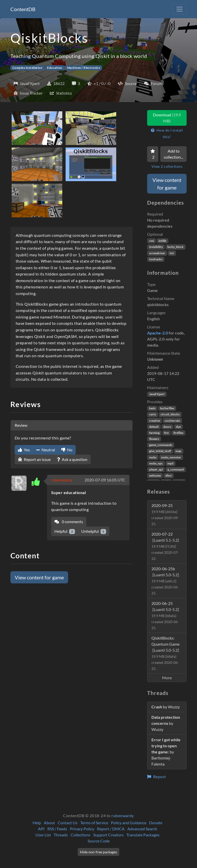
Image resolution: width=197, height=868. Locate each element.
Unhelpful (94, 531)
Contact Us (68, 823)
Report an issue (34, 459)
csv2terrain (172, 421)
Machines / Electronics (84, 68)
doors (167, 427)
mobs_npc (156, 463)
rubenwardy (62, 480)
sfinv (169, 475)
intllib (162, 241)
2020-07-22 (165, 546)
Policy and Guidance (129, 823)
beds (152, 408)
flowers (154, 439)
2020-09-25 (165, 514)
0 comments (69, 522)
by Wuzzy (166, 707)
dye (178, 427)
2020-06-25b (165, 581)
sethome (155, 475)
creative (155, 421)
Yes (24, 450)
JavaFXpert (157, 394)
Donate (156, 823)
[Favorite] (153, 154)
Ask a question (72, 459)
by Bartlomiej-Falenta (166, 752)
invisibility (156, 247)
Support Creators (108, 835)
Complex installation (27, 68)
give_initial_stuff (160, 451)
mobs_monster (171, 457)
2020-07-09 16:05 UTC (105, 480)
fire (166, 433)
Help (37, 823)
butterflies (167, 408)
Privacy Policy (82, 829)
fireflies (178, 433)
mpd (170, 463)
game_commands (161, 445)
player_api (156, 469)
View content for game (39, 577)
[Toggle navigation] (180, 9)
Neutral (46, 450)
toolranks (156, 259)
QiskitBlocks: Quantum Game (165, 653)
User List (43, 835)
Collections (81, 835)
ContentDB (23, 9)
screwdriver (157, 253)
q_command (176, 469)
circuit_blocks (170, 414)
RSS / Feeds (57, 829)
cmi (152, 241)
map (178, 451)
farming (154, 433)
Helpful (65, 531)
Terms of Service (94, 823)
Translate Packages (143, 835)
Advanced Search (142, 829)
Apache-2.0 (157, 333)
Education (55, 68)
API (41, 829)
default (154, 427)
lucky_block (175, 247)
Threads (61, 835)
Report (157, 777)
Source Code (99, 841)
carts (153, 414)
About (49, 823)
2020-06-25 (165, 615)
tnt (172, 253)
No (67, 450)
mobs (153, 457)
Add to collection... (173, 154)
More (167, 678)
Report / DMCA (111, 829)
